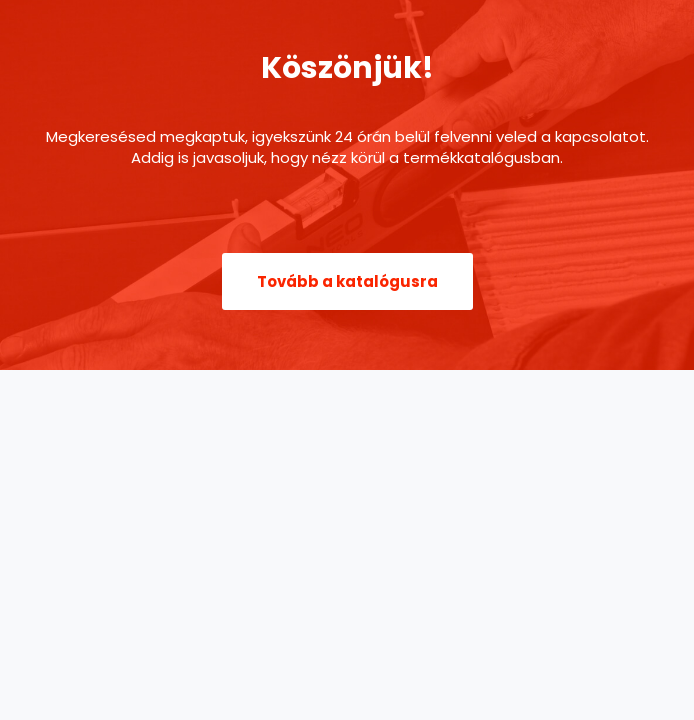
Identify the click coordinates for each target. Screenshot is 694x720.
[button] (347, 281)
